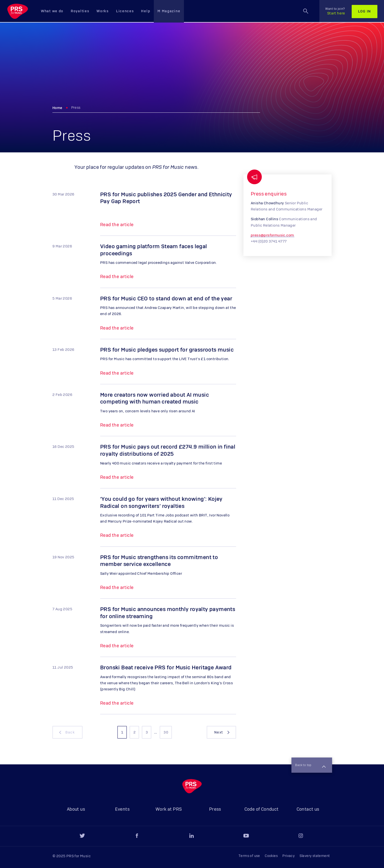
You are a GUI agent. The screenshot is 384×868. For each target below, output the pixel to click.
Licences (125, 11)
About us (76, 809)
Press (215, 809)
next (222, 732)
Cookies (271, 856)
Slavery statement (315, 856)
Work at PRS (169, 809)
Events (122, 809)
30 (166, 733)
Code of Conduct (262, 809)
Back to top (309, 765)
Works (103, 11)
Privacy (288, 856)
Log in (365, 12)
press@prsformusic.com (272, 235)
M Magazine (169, 11)
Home (57, 108)
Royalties (80, 11)
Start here (335, 11)
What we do (52, 11)
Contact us (308, 809)
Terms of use (249, 856)
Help (146, 11)
